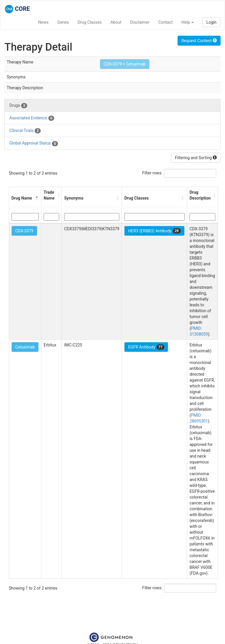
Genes (63, 22)
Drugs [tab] (18, 106)
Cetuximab (25, 347)
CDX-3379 (24, 231)
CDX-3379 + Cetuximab (125, 64)
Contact (165, 22)
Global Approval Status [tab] (34, 143)
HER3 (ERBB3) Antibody (154, 231)
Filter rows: (152, 173)
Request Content (199, 41)
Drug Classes (90, 22)
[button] (37, 198)
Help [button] (187, 22)
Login (211, 22)
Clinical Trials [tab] (25, 131)
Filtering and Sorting (196, 158)
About (116, 22)
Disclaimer (140, 22)
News (43, 22)
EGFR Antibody (146, 347)
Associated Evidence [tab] (32, 118)
